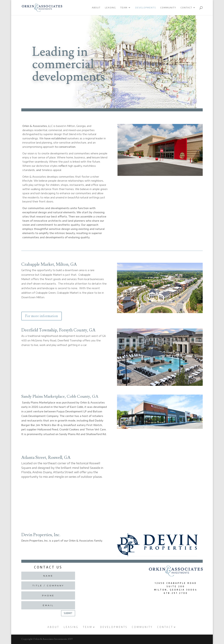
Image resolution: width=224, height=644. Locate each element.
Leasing (110, 8)
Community (168, 8)
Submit (68, 613)
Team (124, 8)
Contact (186, 8)
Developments (146, 8)
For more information (42, 316)
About (96, 8)
